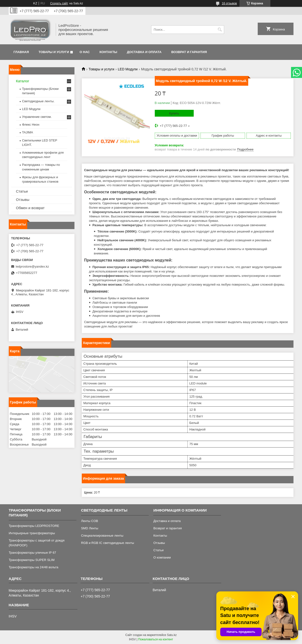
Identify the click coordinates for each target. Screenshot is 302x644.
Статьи (22, 191)
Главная (21, 52)
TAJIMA (28, 132)
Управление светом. (37, 117)
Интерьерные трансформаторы (32, 533)
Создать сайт (59, 3)
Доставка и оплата (144, 52)
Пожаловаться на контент (156, 639)
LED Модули (128, 69)
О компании (162, 557)
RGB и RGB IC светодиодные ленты (108, 543)
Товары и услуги (54, 52)
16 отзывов (229, 3)
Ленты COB (90, 521)
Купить (174, 113)
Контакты (108, 52)
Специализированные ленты (102, 536)
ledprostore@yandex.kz (32, 266)
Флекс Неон (31, 125)
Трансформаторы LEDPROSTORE (34, 526)
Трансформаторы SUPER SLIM (32, 560)
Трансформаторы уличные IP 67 (32, 553)
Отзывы (23, 200)
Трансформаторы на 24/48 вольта (34, 567)
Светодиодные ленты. (38, 101)
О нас (85, 52)
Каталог (23, 81)
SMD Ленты (90, 528)
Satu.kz (172, 635)
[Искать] (220, 30)
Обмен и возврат (30, 208)
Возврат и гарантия (189, 52)
